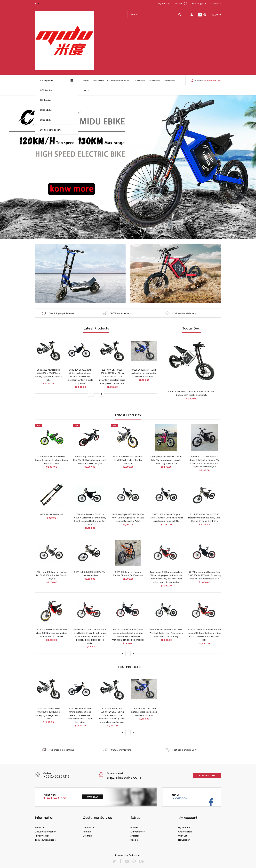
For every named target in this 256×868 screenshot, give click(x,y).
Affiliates (135, 836)
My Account (164, 4)
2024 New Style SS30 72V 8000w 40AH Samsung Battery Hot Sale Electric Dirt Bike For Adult (128, 518)
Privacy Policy (42, 836)
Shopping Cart (199, 4)
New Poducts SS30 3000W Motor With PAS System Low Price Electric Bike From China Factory (166, 633)
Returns (87, 832)
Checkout (216, 4)
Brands (134, 828)
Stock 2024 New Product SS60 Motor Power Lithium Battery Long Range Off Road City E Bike (204, 518)
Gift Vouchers (138, 832)
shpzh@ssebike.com (124, 778)
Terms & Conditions (45, 840)
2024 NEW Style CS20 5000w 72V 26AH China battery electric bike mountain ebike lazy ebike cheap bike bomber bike (112, 377)
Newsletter (184, 840)
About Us (40, 828)
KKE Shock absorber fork (52, 514)
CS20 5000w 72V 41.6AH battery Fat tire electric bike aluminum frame (144, 373)
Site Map (87, 836)
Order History (185, 832)
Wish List (183, 836)
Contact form (207, 775)
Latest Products (96, 328)
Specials (135, 840)
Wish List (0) (181, 4)
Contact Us (89, 828)
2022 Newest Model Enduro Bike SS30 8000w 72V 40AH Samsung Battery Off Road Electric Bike (204, 575)
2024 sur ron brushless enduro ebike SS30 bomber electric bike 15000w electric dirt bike (52, 633)
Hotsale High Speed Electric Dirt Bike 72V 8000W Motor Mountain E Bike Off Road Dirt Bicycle (90, 460)
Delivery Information (46, 832)
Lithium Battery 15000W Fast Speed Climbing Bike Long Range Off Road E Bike (52, 460)
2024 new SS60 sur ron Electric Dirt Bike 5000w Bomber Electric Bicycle (52, 575)
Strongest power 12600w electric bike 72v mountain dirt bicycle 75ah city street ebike (166, 460)
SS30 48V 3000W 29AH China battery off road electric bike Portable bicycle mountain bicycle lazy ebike (80, 377)
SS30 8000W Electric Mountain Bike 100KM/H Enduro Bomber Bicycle (128, 460)
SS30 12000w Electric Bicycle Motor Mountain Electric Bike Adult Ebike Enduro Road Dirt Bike (166, 518)
